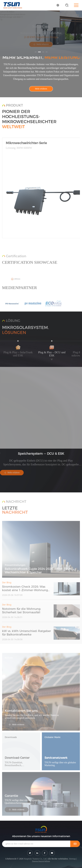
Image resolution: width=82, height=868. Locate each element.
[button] (36, 52)
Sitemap (72, 859)
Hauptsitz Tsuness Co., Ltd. (35, 859)
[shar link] (30, 853)
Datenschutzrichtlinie (41, 861)
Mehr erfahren (41, 46)
